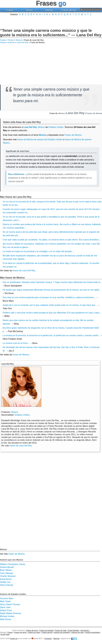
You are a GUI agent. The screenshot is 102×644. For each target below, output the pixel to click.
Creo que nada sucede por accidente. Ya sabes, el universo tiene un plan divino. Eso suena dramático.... (52, 240)
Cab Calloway (7, 573)
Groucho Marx (7, 598)
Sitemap (56, 638)
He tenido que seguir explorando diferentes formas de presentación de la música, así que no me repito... (52, 290)
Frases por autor (34, 632)
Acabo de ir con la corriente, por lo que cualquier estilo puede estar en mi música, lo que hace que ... (50, 305)
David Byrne (6, 579)
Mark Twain (5, 601)
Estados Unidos (56, 127)
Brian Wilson (6, 570)
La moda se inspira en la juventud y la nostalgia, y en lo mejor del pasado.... (38, 251)
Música (19, 40)
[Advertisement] (51, 22)
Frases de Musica (94, 113)
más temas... (85, 630)
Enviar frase (5, 634)
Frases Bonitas (73, 630)
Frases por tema (20, 632)
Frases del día (69, 10)
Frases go (14, 638)
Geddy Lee (5, 582)
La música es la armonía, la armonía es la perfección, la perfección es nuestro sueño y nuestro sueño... (51, 335)
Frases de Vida (61, 630)
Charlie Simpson (8, 576)
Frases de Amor (32, 630)
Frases (10, 10)
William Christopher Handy (13, 564)
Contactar (48, 638)
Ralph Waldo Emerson (11, 613)
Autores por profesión (62, 632)
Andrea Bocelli (7, 567)
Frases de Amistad (46, 630)
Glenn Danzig (6, 585)
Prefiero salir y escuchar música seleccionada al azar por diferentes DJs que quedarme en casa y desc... (52, 313)
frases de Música (21, 355)
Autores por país (77, 632)
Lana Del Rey (23, 42)
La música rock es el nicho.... (16, 343)
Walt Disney (6, 619)
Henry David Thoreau (10, 604)
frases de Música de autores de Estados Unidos (40, 139)
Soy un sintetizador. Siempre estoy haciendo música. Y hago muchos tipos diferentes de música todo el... (52, 282)
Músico (42, 127)
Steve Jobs (5, 607)
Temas (29, 10)
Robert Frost (6, 610)
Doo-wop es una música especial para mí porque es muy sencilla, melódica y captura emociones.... (49, 297)
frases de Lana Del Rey (24, 271)
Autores (49, 10)
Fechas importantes (92, 632)
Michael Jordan (7, 616)
